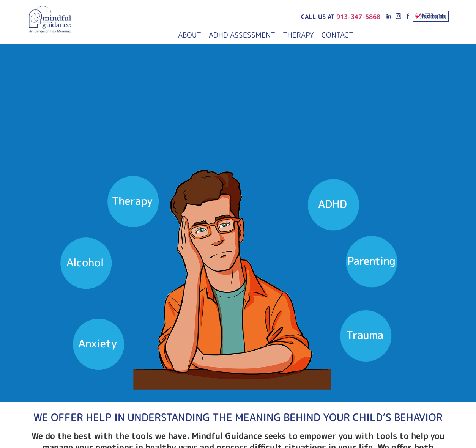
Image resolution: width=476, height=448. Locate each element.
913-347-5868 (358, 17)
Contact (337, 35)
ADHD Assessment (242, 35)
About (190, 35)
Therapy (298, 35)
